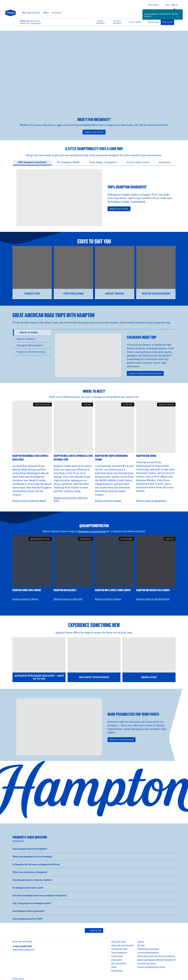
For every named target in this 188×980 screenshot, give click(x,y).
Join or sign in (151, 14)
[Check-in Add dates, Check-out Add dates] (106, 22)
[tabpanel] (94, 192)
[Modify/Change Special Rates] (152, 22)
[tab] (32, 159)
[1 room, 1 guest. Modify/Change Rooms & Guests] (133, 22)
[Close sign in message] (181, 11)
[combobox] (51, 22)
